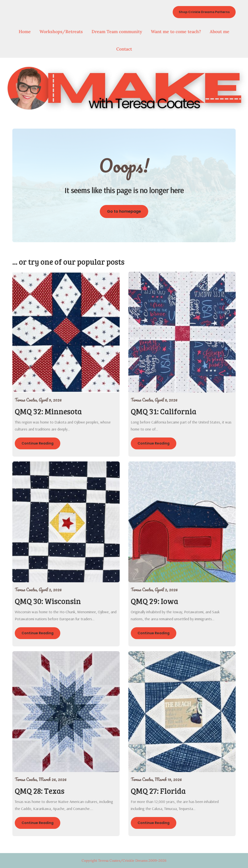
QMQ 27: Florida (158, 791)
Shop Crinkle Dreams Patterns (204, 12)
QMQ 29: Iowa (155, 601)
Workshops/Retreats (61, 32)
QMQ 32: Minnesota (48, 411)
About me (220, 32)
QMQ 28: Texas (40, 791)
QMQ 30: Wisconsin (48, 601)
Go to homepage (124, 211)
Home (25, 32)
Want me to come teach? (176, 32)
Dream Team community (117, 32)
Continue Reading (38, 443)
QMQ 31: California (164, 411)
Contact (124, 49)
